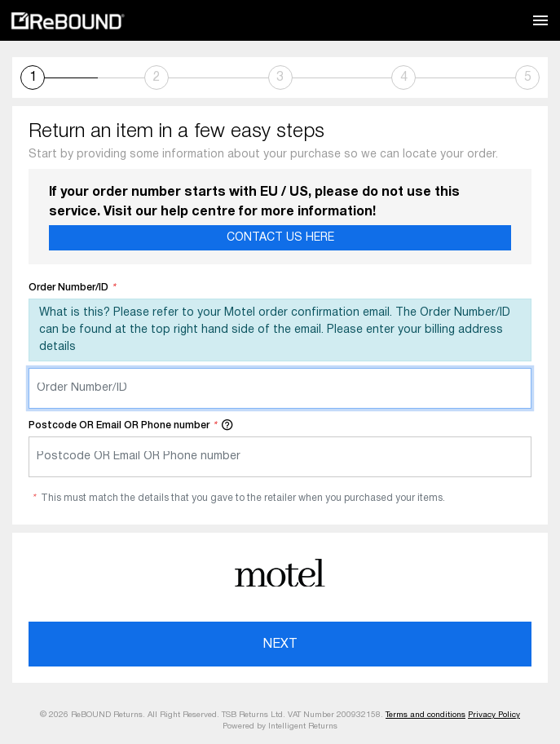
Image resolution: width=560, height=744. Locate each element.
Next (280, 644)
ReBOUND (68, 21)
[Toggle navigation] (540, 20)
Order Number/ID (72, 288)
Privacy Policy (494, 715)
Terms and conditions (426, 715)
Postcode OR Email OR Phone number (131, 424)
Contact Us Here (280, 238)
